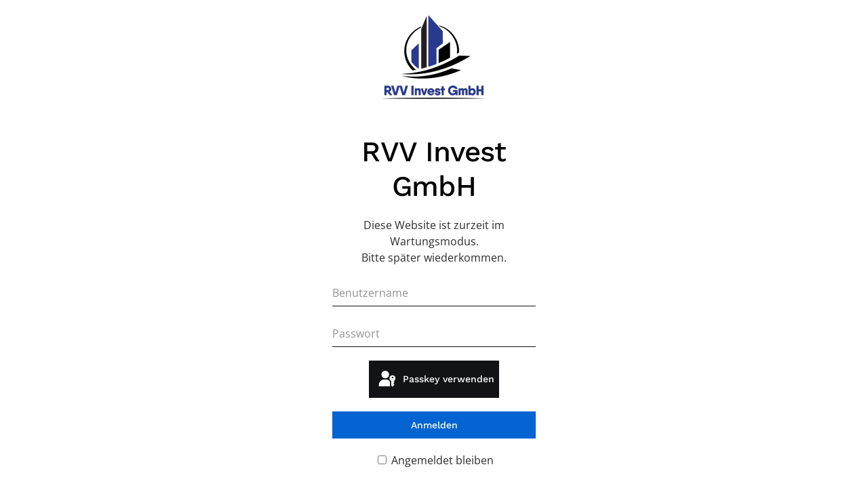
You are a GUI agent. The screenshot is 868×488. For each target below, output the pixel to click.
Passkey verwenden (435, 380)
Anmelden (434, 425)
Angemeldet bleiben (436, 460)
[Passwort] (434, 333)
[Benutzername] (434, 293)
